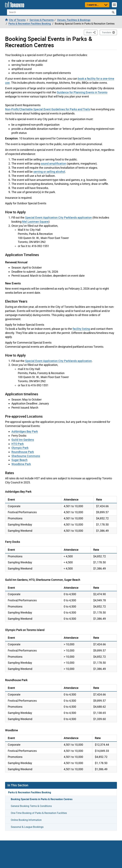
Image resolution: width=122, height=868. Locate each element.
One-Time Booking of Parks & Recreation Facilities (39, 813)
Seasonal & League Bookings (27, 827)
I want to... (93, 5)
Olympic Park (20, 448)
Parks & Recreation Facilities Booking (30, 792)
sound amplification (53, 163)
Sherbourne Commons (26, 456)
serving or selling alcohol (49, 172)
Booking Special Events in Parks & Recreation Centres (42, 799)
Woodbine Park (21, 464)
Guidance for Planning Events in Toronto (82, 92)
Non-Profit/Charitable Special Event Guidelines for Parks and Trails (48, 109)
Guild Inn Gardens (23, 440)
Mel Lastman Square (35, 222)
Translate (106, 32)
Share (92, 32)
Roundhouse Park (23, 452)
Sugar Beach (19, 460)
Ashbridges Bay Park (25, 431)
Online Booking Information (26, 820)
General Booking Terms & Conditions (31, 806)
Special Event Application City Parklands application (58, 217)
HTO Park (18, 444)
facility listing (81, 329)
